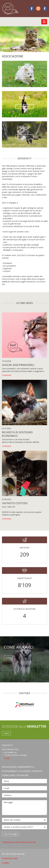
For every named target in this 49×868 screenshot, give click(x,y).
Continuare (7, 375)
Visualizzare (24, 76)
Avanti (8, 658)
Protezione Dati (10, 858)
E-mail (7, 758)
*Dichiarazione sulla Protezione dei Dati (19, 842)
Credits (5, 863)
